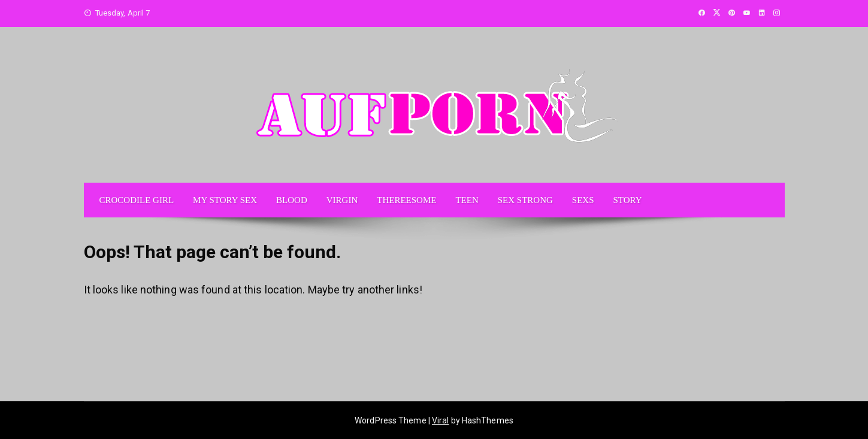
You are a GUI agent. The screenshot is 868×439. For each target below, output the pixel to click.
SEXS (583, 200)
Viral (441, 420)
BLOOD (292, 200)
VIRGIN (342, 200)
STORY (628, 200)
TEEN (467, 200)
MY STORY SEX (225, 200)
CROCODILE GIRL (137, 200)
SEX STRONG (525, 200)
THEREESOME (406, 200)
